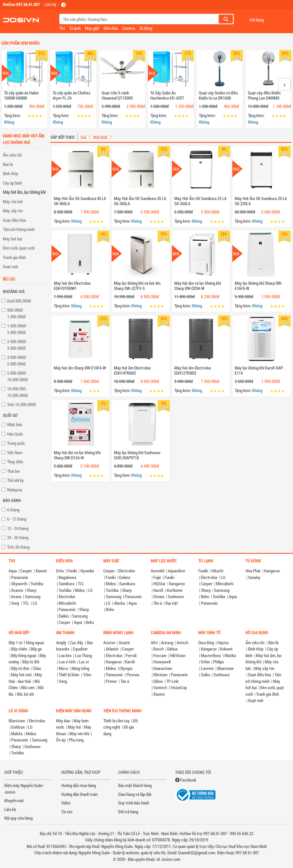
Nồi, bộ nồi (25, 694)
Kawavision (163, 668)
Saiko (205, 675)
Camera (129, 28)
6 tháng (13, 510)
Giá (83, 137)
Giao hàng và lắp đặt (135, 794)
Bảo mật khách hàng (135, 785)
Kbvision (160, 675)
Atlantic (112, 649)
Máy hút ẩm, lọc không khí (24, 192)
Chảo (37, 668)
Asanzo (17, 590)
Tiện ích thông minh (19, 229)
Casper (26, 571)
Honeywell (162, 662)
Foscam (160, 655)
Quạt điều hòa (14, 220)
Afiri (154, 642)
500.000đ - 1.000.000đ (16, 313)
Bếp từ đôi (31, 662)
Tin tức (67, 812)
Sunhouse (176, 596)
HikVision (178, 655)
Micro (63, 668)
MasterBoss (211, 655)
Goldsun (18, 727)
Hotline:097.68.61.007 (21, 4)
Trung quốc (16, 443)
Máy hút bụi (12, 239)
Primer (111, 681)
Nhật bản (15, 424)
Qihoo (158, 681)
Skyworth (19, 584)
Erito (60, 571)
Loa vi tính (67, 662)
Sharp (31, 590)
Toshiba (37, 584)
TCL (26, 603)
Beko (90, 622)
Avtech (182, 642)
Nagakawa (67, 577)
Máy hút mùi (21, 675)
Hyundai (87, 571)
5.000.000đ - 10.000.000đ (17, 376)
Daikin (64, 616)
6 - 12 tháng (17, 519)
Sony (15, 603)
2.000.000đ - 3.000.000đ (17, 345)
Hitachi (217, 571)
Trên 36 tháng (18, 547)
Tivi (62, 28)
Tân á (158, 603)
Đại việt (172, 603)
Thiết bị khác (69, 675)
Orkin (205, 662)
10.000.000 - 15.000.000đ (17, 392)
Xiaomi (41, 571)
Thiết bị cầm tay (116, 721)
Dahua (172, 649)
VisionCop (179, 687)
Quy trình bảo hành (134, 803)
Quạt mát (11, 266)
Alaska (119, 603)
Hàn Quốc (15, 434)
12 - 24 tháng (18, 528)
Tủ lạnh (75, 28)
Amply (61, 642)
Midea (80, 590)
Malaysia (15, 490)
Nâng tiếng (80, 668)
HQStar (160, 584)
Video (66, 803)
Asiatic (124, 642)
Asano (16, 596)
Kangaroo (177, 584)
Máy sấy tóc (13, 211)
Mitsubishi (67, 603)
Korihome (175, 590)
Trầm (87, 675)
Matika (230, 655)
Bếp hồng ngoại (24, 655)
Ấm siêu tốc (13, 155)
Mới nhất (100, 137)
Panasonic (20, 577)
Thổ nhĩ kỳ (15, 480)
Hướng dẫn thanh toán (79, 794)
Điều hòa (111, 28)
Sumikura (67, 584)
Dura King (206, 642)
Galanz (125, 577)
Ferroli (131, 655)
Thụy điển (15, 462)
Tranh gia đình (14, 257)
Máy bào (63, 721)
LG (35, 603)
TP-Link (172, 681)
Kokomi (226, 649)
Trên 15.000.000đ (21, 404)
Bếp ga (36, 649)
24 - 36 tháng (18, 537)
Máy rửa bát (13, 201)
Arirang (167, 642)
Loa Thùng (83, 655)
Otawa (159, 596)
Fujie (157, 577)
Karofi (158, 590)
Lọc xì (84, 662)
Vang (63, 681)
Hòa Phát (253, 571)
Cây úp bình (12, 183)
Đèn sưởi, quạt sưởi (19, 248)
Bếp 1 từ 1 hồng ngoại (26, 642)
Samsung (33, 596)
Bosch (159, 649)
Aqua (13, 571)
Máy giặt (92, 28)
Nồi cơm (28, 687)
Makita (17, 733)
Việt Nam (15, 452)
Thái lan (13, 471)
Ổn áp (61, 740)
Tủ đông (146, 28)
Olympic (126, 668)
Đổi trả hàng (128, 812)
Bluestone (225, 668)
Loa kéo (65, 655)
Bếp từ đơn (20, 668)
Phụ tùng (76, 740)
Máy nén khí (79, 733)
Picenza (133, 675)
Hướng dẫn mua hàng (79, 785)
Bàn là (8, 164)
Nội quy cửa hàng (18, 818)
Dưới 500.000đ (19, 301)
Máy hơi (74, 727)
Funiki (72, 571)
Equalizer (80, 649)
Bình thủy (11, 173)
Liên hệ (51, 4)
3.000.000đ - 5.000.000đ (17, 360)
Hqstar (223, 642)
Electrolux (67, 596)
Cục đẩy (77, 642)
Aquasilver (177, 571)
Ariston (109, 642)
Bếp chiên (19, 649)
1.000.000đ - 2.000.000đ (17, 329)
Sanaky (254, 577)
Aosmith (158, 571)
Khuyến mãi (14, 800)
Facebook (188, 780)
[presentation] (9, 84)
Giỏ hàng (257, 20)
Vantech (160, 687)
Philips (219, 662)
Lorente (207, 668)
